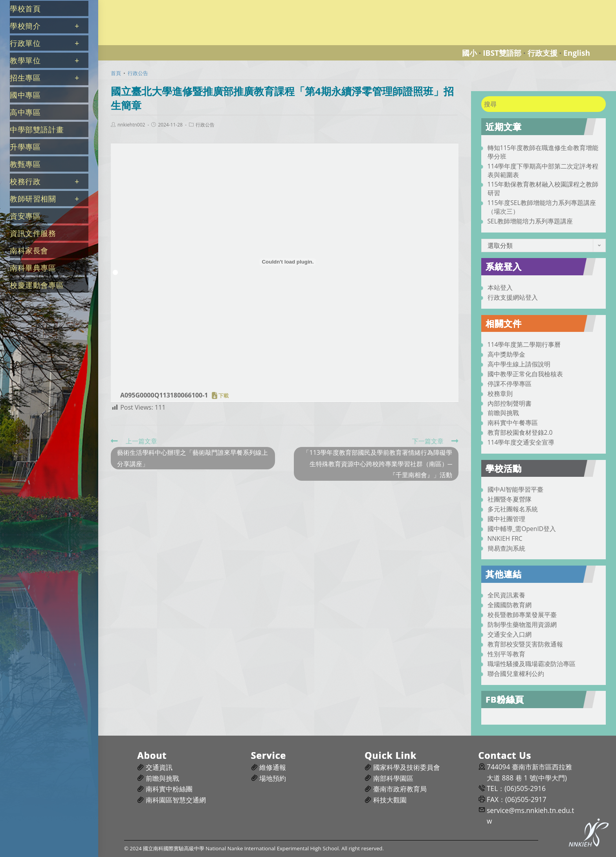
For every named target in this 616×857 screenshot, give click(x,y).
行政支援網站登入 (513, 297)
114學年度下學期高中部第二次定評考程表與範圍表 (543, 170)
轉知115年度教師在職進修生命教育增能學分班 (543, 152)
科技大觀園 (390, 800)
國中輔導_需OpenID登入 (522, 529)
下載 (224, 396)
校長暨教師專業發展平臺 (522, 615)
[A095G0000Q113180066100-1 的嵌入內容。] (288, 262)
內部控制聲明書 (510, 403)
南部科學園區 (393, 778)
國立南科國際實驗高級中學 (143, 5)
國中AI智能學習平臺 (515, 489)
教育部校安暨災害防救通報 (525, 644)
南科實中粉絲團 (169, 789)
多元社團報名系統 (513, 509)
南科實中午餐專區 (513, 423)
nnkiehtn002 (131, 125)
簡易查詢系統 (506, 548)
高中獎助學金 (506, 354)
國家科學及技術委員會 (407, 767)
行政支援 (543, 53)
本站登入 (500, 287)
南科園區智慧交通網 (176, 800)
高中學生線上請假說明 (519, 364)
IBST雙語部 (502, 53)
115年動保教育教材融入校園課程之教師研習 (543, 189)
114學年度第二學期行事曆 (524, 344)
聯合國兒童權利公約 (516, 674)
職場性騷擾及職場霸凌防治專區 (532, 664)
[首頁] (116, 73)
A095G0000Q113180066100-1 (164, 395)
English (577, 53)
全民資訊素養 (506, 595)
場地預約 (273, 778)
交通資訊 (159, 767)
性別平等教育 (506, 654)
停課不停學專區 (510, 384)
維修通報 (273, 767)
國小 (469, 53)
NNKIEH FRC (505, 538)
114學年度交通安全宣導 (521, 442)
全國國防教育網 (510, 605)
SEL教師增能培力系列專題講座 (530, 221)
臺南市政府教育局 (400, 789)
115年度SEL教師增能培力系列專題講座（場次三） (542, 207)
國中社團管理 (506, 519)
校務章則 (500, 394)
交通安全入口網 (510, 634)
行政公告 (205, 125)
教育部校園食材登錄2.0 (520, 432)
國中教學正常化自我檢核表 (525, 374)
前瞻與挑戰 (503, 413)
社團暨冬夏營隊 (510, 499)
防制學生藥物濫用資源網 (522, 624)
